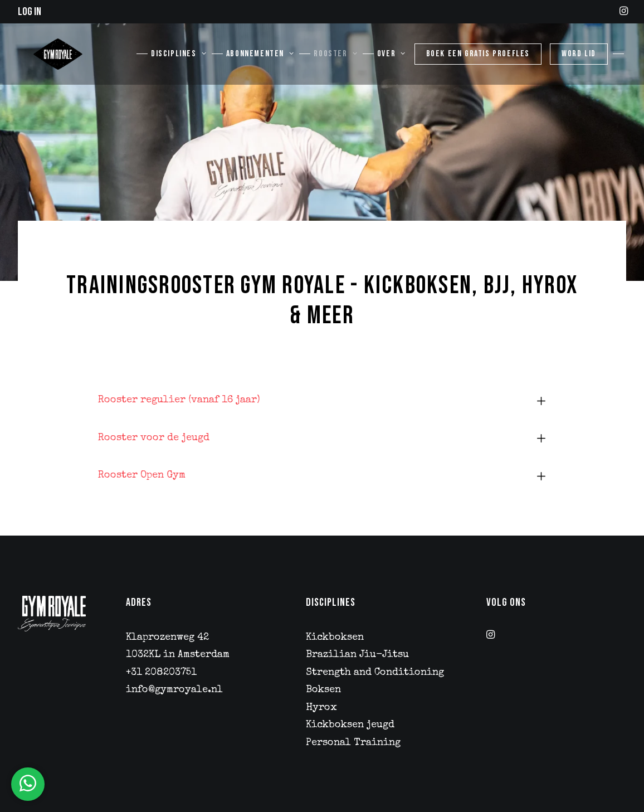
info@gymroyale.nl (174, 690)
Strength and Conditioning (375, 673)
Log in (30, 12)
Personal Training (353, 743)
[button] (624, 11)
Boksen (323, 690)
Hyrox (321, 708)
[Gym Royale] (51, 59)
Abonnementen (260, 59)
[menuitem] (624, 11)
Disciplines (179, 59)
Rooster (335, 59)
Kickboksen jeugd (350, 725)
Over (392, 59)
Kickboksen (335, 638)
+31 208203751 (161, 673)
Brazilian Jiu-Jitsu (357, 655)
